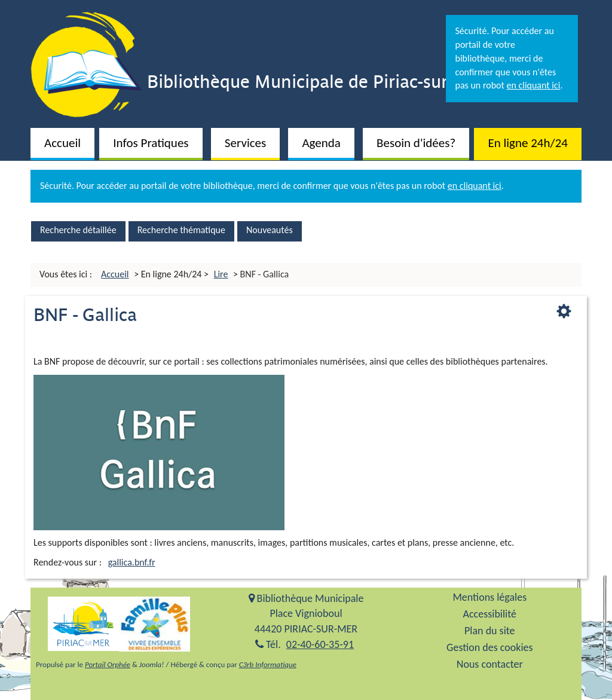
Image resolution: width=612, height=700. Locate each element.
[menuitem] (63, 142)
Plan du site (490, 631)
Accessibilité (490, 614)
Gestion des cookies (489, 648)
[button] (151, 144)
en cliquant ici (533, 85)
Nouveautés (270, 230)
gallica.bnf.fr (132, 562)
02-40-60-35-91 (320, 644)
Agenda (321, 143)
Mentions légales (489, 597)
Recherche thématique (181, 230)
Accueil (62, 143)
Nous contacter (490, 664)
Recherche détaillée (78, 230)
